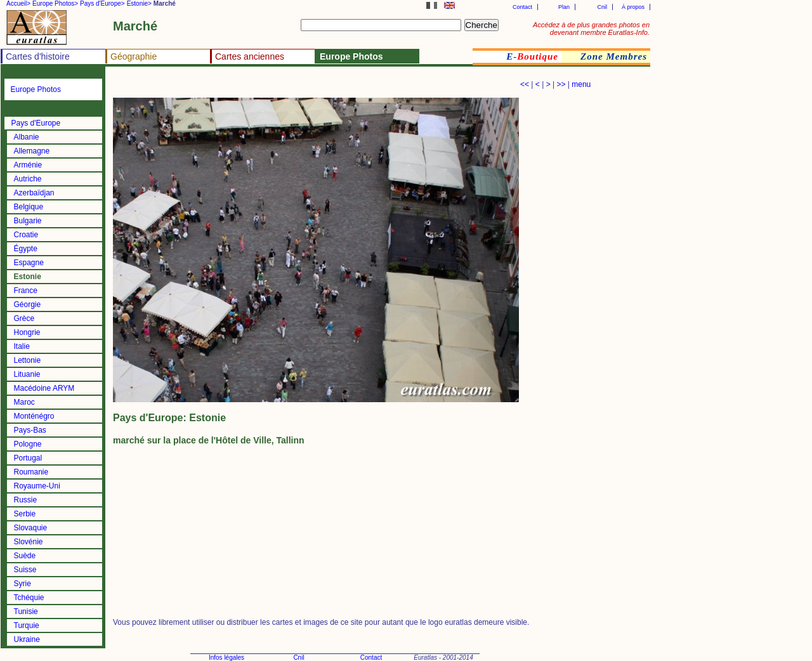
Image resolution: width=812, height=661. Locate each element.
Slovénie (29, 542)
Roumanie (31, 472)
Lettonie (28, 360)
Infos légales (226, 658)
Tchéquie (29, 598)
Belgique (29, 207)
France (26, 291)
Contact (522, 7)
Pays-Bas (30, 430)
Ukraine (27, 639)
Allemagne (32, 151)
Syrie (23, 584)
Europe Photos (36, 89)
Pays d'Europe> (102, 3)
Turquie (27, 625)
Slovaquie (31, 528)
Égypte (26, 249)
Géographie (134, 56)
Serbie (25, 514)
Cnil (602, 7)
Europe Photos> (55, 3)
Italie (22, 346)
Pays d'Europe (36, 123)
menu (581, 84)
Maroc (24, 402)
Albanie (27, 137)
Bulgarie (28, 221)
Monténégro (34, 416)
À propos (633, 7)
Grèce (24, 318)
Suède (25, 556)
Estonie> (139, 3)
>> (561, 84)
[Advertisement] (261, 86)
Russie (26, 500)
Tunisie (26, 612)
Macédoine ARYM (44, 388)
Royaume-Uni (37, 486)
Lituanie (27, 374)
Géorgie (28, 304)
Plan (564, 7)
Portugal (28, 458)
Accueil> (18, 3)
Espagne (29, 263)
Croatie (26, 235)
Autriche (28, 179)
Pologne (28, 444)
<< (525, 84)
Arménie (28, 165)
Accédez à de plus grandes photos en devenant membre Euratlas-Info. (591, 29)
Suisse (25, 570)
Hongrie (27, 332)
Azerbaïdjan (34, 193)
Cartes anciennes (250, 56)
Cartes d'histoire (38, 56)
